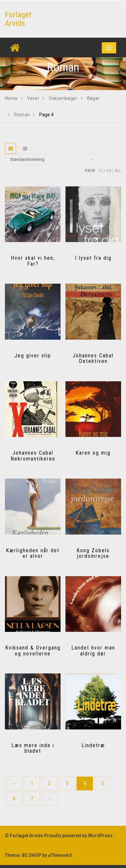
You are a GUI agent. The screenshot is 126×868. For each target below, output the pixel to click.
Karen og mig (93, 453)
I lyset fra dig (93, 258)
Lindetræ (93, 745)
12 (100, 171)
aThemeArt (60, 855)
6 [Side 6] (14, 798)
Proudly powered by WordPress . (80, 836)
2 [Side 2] (50, 783)
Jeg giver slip (33, 356)
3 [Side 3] (67, 783)
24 (109, 171)
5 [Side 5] (103, 783)
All (118, 171)
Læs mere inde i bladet (33, 748)
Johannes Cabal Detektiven (93, 359)
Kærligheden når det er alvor (33, 553)
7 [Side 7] (32, 798)
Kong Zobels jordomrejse (93, 553)
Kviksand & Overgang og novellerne (33, 651)
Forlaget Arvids (18, 19)
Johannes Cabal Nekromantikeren (33, 456)
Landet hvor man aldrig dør (93, 651)
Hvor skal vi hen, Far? (33, 261)
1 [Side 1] (32, 783)
